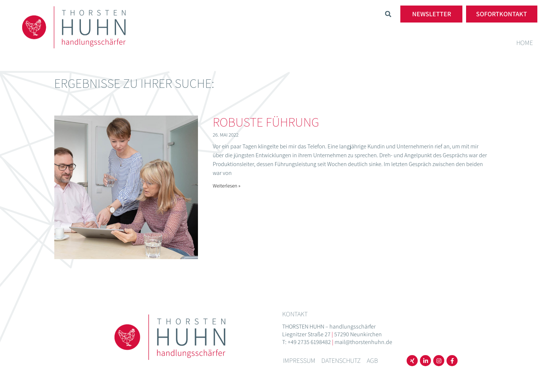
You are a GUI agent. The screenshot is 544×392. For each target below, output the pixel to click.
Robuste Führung (266, 122)
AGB (372, 360)
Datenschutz (341, 360)
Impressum (299, 360)
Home (525, 43)
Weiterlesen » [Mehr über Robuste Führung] (227, 186)
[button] (388, 14)
